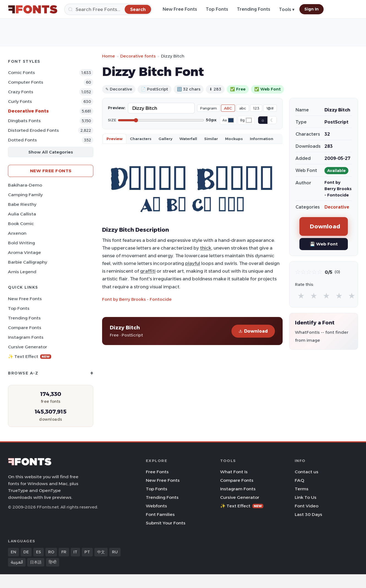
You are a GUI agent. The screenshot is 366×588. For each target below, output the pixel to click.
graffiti (148, 271)
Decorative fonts (138, 56)
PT (87, 552)
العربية (17, 562)
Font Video (307, 506)
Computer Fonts (26, 82)
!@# (270, 108)
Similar (211, 139)
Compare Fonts (25, 328)
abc (243, 108)
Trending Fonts (254, 9)
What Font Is (234, 472)
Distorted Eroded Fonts (33, 130)
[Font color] (231, 120)
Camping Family (25, 195)
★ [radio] (301, 296)
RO (51, 552)
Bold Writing (21, 243)
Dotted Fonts (22, 140)
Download (253, 331)
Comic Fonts (21, 73)
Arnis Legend (22, 272)
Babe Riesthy (22, 204)
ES (39, 552)
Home (109, 56)
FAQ (299, 480)
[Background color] (249, 120)
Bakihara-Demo (25, 185)
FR (64, 552)
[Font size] (161, 120)
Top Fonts (217, 9)
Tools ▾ (287, 9)
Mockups (234, 139)
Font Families (160, 514)
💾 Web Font (324, 244)
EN (13, 552)
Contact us (307, 472)
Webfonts (156, 506)
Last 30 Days (308, 514)
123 (256, 108)
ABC (228, 108)
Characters (141, 139)
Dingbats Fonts (24, 121)
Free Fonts (157, 472)
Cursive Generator (28, 347)
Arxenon (17, 233)
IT (75, 552)
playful (193, 263)
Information (262, 139)
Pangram (208, 108)
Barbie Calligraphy (28, 262)
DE (26, 552)
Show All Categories (51, 152)
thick (206, 248)
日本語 (36, 562)
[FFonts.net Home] (33, 9)
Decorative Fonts (28, 111)
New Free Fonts (180, 9)
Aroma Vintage (24, 252)
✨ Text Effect (30, 356)
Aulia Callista (22, 214)
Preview (114, 139)
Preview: (117, 108)
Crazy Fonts (21, 92)
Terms (302, 489)
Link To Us (306, 497)
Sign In (312, 9)
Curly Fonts (20, 101)
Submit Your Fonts (166, 523)
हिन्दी (53, 562)
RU (115, 552)
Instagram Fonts (26, 337)
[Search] (108, 9)
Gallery (165, 139)
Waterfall (188, 139)
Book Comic (21, 224)
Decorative (337, 207)
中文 (101, 552)
